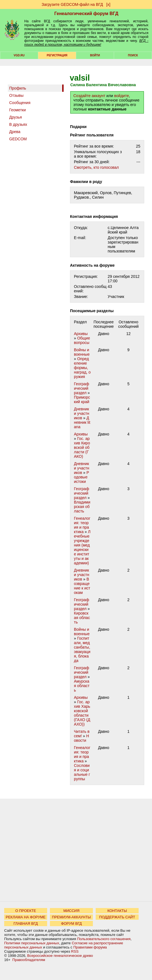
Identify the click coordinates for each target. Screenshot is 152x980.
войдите (121, 96)
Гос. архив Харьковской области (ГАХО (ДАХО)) (82, 713)
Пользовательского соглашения (104, 939)
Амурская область (82, 686)
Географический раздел (81, 388)
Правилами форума (90, 947)
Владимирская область (82, 507)
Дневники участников (82, 413)
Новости (81, 738)
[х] (108, 4)
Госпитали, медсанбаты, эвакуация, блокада (82, 649)
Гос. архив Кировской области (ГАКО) (82, 447)
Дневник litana (82, 422)
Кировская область (82, 618)
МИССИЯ (71, 911)
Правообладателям (29, 960)
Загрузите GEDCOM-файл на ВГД (72, 4)
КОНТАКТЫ (117, 911)
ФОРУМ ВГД (72, 924)
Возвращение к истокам (82, 586)
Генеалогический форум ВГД (86, 14)
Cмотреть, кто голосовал (96, 167)
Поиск (133, 55)
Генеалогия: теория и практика (82, 525)
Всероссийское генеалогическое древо (60, 956)
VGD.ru (19, 55)
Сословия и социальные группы (82, 772)
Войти (95, 55)
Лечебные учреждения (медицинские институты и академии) (82, 547)
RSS (75, 951)
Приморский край (82, 399)
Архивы (81, 334)
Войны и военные (82, 352)
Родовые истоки (81, 477)
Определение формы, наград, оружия (82, 368)
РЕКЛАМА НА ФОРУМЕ (26, 917)
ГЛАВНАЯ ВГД (26, 924)
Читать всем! (82, 734)
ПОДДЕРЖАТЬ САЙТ (117, 917)
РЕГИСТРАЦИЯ (57, 55)
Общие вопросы (82, 340)
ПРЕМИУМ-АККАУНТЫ (71, 917)
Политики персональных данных (32, 943)
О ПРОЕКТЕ (26, 911)
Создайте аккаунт (89, 96)
